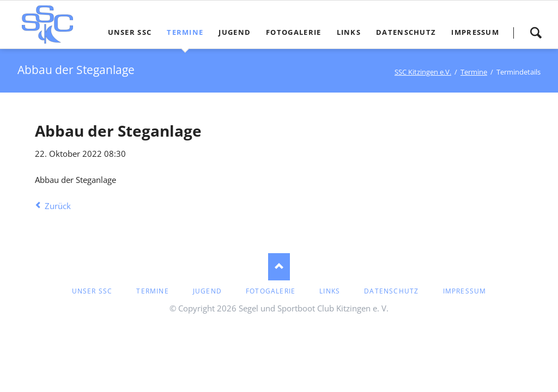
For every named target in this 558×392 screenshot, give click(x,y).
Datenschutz (391, 291)
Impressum (465, 291)
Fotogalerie (271, 291)
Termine (152, 291)
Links (330, 291)
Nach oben (279, 267)
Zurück (58, 206)
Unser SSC (92, 291)
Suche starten (536, 33)
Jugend (207, 291)
